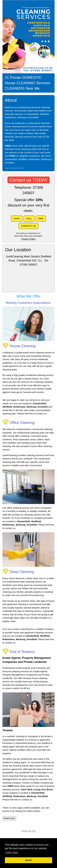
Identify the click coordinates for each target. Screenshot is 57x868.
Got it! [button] (28, 860)
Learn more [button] (12, 852)
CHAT (17, 218)
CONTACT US (28, 226)
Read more (9, 818)
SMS (41, 218)
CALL (29, 218)
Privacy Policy (28, 239)
